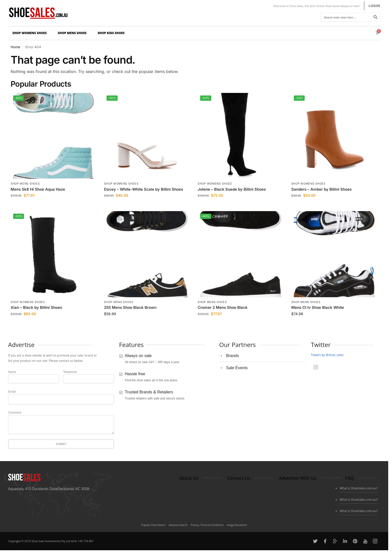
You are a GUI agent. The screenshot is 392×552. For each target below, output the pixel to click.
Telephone (70, 372)
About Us (189, 478)
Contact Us (239, 478)
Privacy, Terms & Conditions (207, 525)
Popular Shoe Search (153, 525)
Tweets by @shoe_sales (327, 355)
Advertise (21, 345)
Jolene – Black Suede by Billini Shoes (232, 189)
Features (131, 345)
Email (12, 392)
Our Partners (237, 345)
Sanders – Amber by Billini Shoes (321, 189)
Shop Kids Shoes (112, 33)
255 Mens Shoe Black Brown (130, 307)
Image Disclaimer (237, 525)
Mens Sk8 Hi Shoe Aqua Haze (38, 189)
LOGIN (374, 6)
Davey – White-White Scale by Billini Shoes (143, 189)
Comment (15, 413)
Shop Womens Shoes (31, 33)
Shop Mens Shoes (73, 33)
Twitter (321, 345)
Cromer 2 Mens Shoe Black (223, 307)
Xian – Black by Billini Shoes (36, 307)
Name (12, 372)
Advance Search (178, 525)
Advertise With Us (298, 478)
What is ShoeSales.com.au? (359, 488)
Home (15, 47)
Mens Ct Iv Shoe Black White (318, 307)
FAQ (349, 478)
